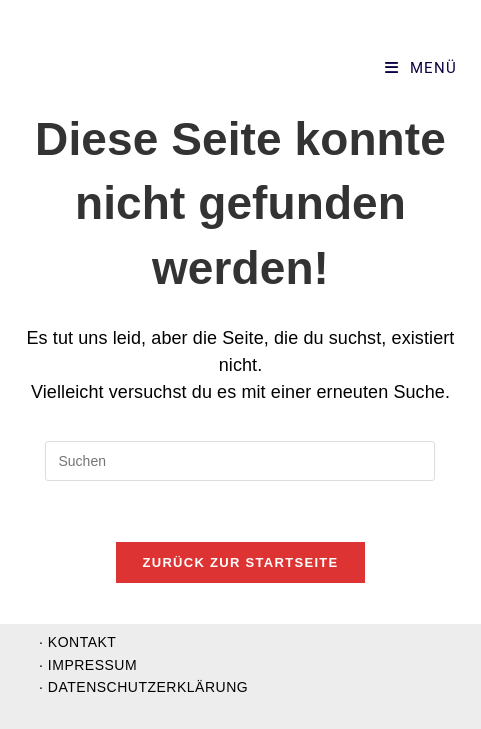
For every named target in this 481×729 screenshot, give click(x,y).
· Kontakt (77, 642)
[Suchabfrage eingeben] (240, 461)
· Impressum (88, 665)
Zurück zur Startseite (240, 562)
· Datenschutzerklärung (143, 687)
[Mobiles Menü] (421, 68)
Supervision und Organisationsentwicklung (156, 68)
